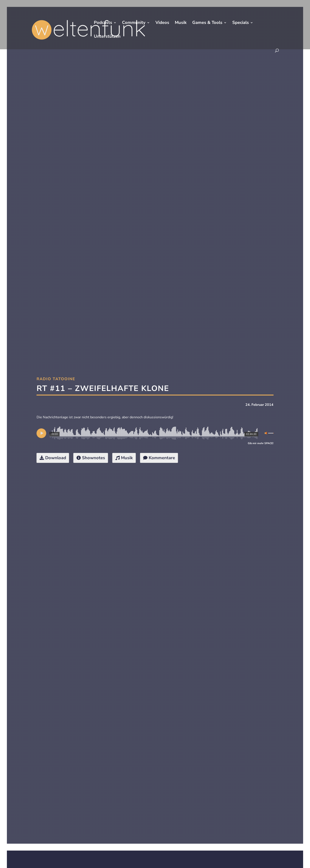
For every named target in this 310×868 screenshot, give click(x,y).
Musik (181, 23)
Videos (162, 23)
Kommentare (162, 458)
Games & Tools (207, 23)
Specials (241, 23)
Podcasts (103, 23)
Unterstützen (107, 37)
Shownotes (94, 458)
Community (134, 23)
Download (56, 458)
